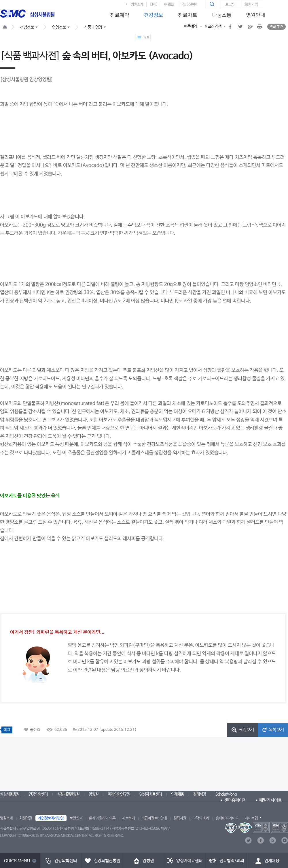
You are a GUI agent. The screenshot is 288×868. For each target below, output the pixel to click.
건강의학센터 (38, 794)
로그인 (230, 4)
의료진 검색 (213, 27)
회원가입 (251, 4)
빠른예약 (190, 27)
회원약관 (26, 818)
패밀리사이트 (270, 800)
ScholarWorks (226, 794)
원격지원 (180, 818)
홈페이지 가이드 (227, 818)
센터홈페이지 (235, 800)
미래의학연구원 (119, 794)
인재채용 (177, 794)
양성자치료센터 (150, 794)
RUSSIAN (189, 4)
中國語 (169, 4)
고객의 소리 (201, 818)
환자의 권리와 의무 (102, 818)
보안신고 (76, 818)
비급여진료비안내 (154, 818)
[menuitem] (119, 13)
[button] (213, 4)
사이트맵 (251, 818)
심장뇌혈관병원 (68, 794)
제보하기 (128, 818)
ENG (154, 4)
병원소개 (137, 4)
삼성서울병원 (10, 794)
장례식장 (200, 794)
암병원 (93, 794)
